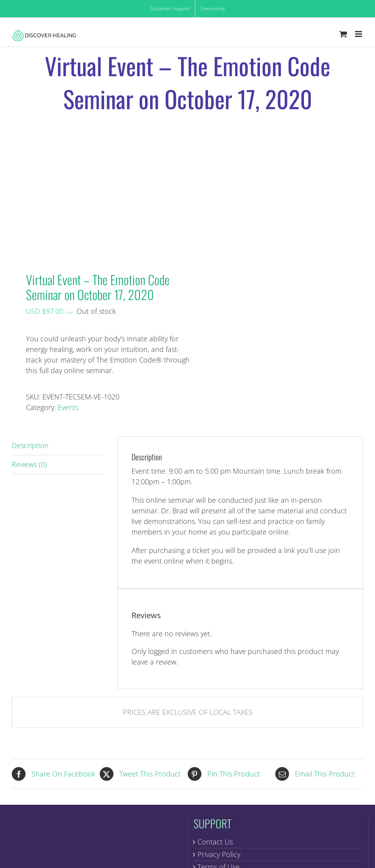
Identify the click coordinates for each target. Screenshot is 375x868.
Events (68, 407)
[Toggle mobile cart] (343, 34)
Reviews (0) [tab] (29, 464)
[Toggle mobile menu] (359, 34)
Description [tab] (30, 445)
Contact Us (215, 842)
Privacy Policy (219, 854)
